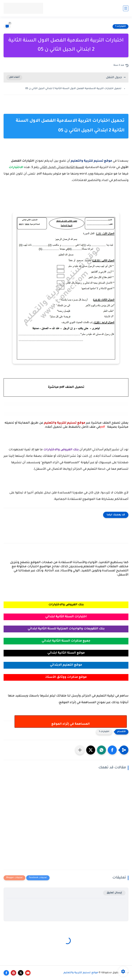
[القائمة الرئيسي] (126, 8)
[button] (112, 750)
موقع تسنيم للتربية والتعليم (81, 973)
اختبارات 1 (121, 26)
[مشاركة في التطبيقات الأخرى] (80, 750)
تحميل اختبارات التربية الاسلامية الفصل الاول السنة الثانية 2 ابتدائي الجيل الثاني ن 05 (73, 89)
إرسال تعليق (114, 893)
